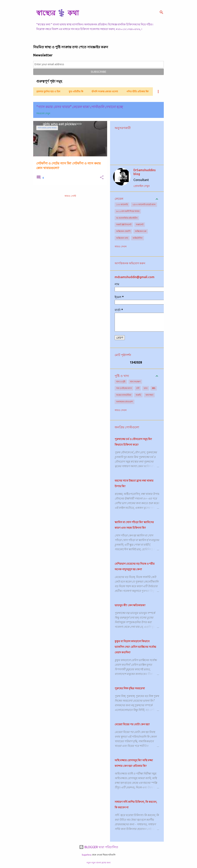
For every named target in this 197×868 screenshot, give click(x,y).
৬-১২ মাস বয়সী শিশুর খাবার (128, 211)
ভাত (146, 388)
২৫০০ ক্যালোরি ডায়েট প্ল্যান (144, 204)
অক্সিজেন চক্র (141, 231)
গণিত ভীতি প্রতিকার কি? (138, 91)
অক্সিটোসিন (138, 238)
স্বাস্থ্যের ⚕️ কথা (58, 13)
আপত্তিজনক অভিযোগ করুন (130, 263)
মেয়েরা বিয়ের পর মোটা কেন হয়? (132, 724)
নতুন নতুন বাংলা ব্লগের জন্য (99, 863)
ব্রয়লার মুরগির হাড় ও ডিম (48, 91)
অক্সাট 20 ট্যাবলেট (124, 224)
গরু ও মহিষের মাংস (124, 388)
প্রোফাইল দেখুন (142, 186)
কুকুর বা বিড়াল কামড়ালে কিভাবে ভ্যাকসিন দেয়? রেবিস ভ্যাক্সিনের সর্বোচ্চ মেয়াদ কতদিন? (135, 647)
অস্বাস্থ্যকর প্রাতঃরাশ (125, 402)
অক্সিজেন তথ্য (122, 238)
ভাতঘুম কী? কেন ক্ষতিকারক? (130, 605)
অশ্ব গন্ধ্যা (149, 395)
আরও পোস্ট (70, 196)
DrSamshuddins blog (145, 172)
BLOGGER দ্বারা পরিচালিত (99, 847)
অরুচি (138, 395)
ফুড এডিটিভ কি (76, 91)
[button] (102, 178)
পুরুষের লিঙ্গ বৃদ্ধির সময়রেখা (130, 688)
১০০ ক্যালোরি (122, 204)
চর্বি (138, 388)
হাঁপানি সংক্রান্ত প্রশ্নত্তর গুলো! (105, 91)
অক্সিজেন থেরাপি (123, 231)
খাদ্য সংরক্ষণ (135, 382)
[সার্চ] (161, 12)
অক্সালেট (140, 224)
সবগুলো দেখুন (43, 113)
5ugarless (86, 855)
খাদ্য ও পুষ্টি (121, 382)
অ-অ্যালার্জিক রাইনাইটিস (127, 218)
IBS (154, 388)
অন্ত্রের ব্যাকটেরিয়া (124, 395)
